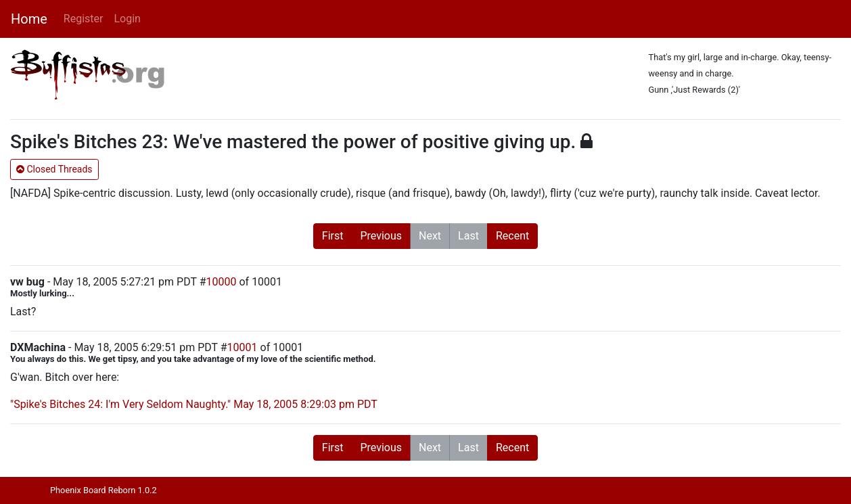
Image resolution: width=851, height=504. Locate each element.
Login (127, 19)
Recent (512, 236)
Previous (381, 236)
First (333, 236)
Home (29, 19)
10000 (222, 282)
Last (468, 236)
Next (430, 236)
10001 (243, 347)
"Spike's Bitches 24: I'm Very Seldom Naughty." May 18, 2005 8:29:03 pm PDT (194, 404)
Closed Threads (54, 169)
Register (84, 19)
